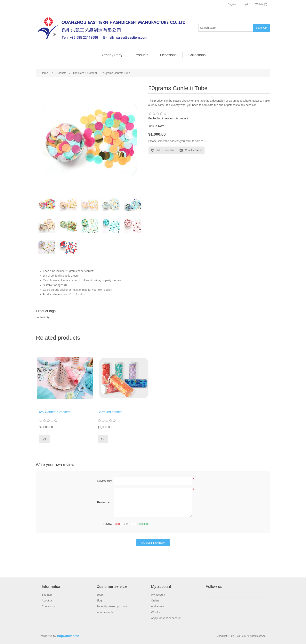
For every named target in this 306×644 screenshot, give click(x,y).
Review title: (105, 481)
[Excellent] (135, 524)
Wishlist (156, 612)
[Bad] (122, 524)
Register (232, 4)
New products (105, 612)
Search (262, 28)
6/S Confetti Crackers (55, 412)
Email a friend (193, 150)
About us (47, 600)
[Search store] (226, 28)
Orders (155, 600)
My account (158, 595)
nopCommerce (68, 636)
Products (141, 55)
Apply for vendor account (166, 618)
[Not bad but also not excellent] (129, 524)
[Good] (132, 524)
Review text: (105, 502)
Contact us (48, 606)
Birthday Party (111, 55)
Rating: (108, 524)
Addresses (157, 606)
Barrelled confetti (110, 412)
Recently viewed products (112, 606)
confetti (40, 317)
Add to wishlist (165, 150)
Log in (246, 4)
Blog (99, 600)
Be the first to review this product (168, 118)
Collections (197, 55)
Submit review (153, 543)
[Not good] (125, 524)
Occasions (168, 55)
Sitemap (47, 595)
